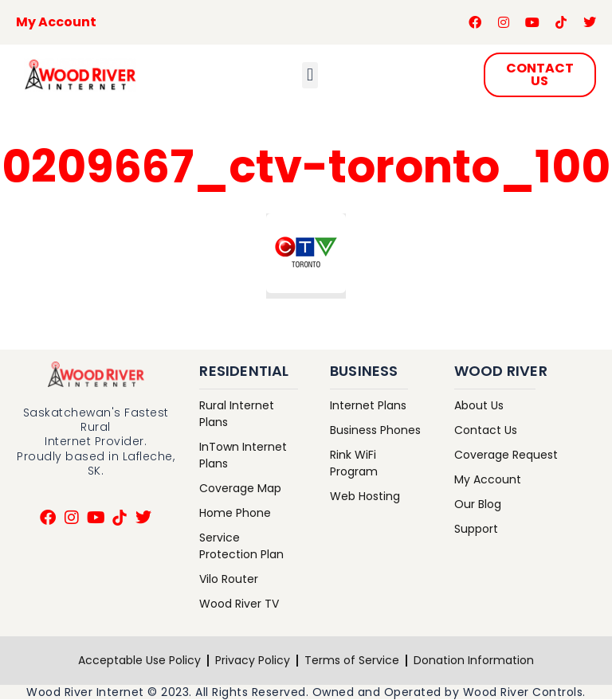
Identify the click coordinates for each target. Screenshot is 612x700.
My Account (56, 22)
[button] (310, 75)
